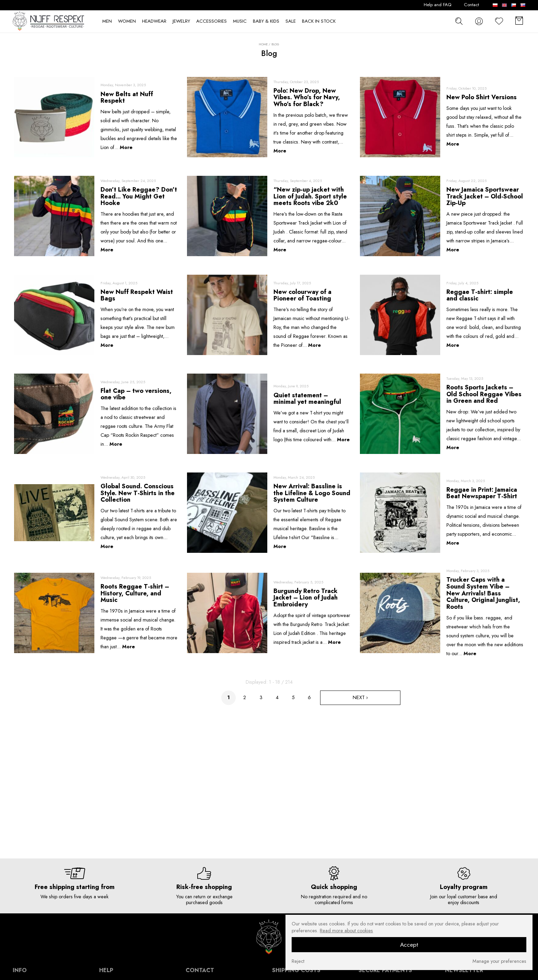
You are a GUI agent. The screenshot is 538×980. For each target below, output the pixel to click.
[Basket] (519, 21)
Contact (471, 5)
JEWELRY (181, 21)
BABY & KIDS (266, 21)
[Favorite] (499, 21)
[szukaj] (459, 21)
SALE (291, 21)
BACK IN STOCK (319, 21)
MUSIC (240, 21)
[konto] (479, 21)
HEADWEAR (154, 21)
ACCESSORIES (212, 21)
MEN (107, 21)
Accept (409, 945)
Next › (360, 697)
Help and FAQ (438, 5)
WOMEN (127, 21)
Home (263, 44)
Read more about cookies (346, 931)
